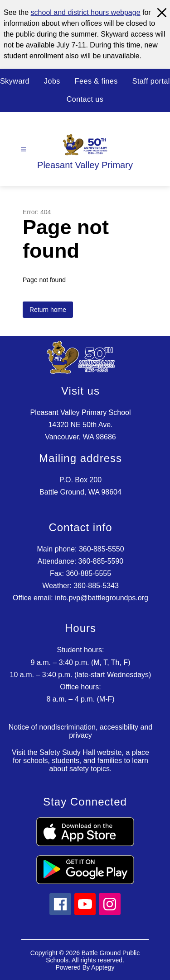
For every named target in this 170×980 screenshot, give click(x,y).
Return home (48, 310)
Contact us (85, 99)
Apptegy (103, 967)
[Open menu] (23, 149)
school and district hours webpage (86, 12)
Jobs (52, 81)
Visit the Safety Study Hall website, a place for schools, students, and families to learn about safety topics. (80, 761)
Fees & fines (96, 81)
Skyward (15, 81)
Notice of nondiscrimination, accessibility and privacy (80, 731)
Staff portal (151, 81)
